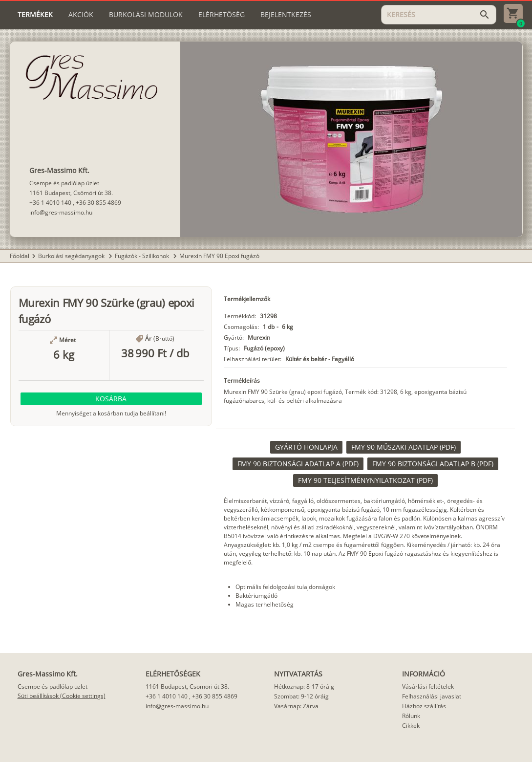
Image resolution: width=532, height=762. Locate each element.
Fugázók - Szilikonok (143, 256)
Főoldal (20, 256)
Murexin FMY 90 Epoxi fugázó (219, 256)
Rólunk (411, 716)
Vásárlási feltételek (428, 686)
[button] (111, 399)
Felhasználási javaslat (432, 696)
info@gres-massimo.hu (61, 212)
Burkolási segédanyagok (72, 256)
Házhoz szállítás (424, 706)
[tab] (35, 15)
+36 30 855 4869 (98, 203)
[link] (306, 447)
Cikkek (411, 726)
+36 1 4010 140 (50, 203)
